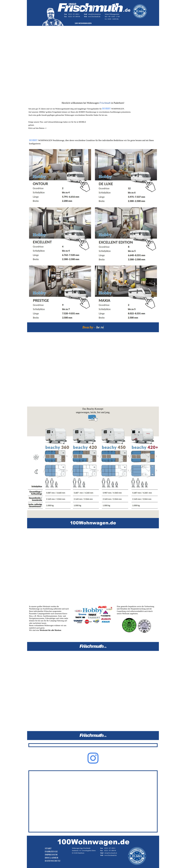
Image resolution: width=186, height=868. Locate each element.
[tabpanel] (73, 15)
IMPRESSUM (51, 855)
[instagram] (93, 758)
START (48, 848)
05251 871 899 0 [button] (74, 14)
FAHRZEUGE (51, 852)
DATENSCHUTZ (53, 861)
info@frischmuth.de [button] (94, 14)
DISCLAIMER (52, 858)
